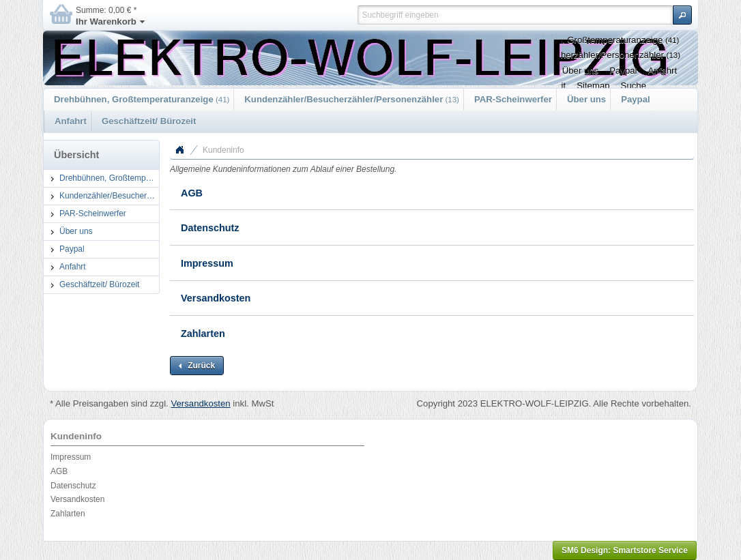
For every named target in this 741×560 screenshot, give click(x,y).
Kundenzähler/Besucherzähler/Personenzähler (352, 99)
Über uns (586, 99)
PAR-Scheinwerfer (513, 99)
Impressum (207, 263)
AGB (192, 193)
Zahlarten (203, 334)
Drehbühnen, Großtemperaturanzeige (142, 99)
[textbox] (515, 15)
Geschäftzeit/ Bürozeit (149, 121)
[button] (682, 15)
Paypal (636, 99)
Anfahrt (71, 121)
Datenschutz (210, 228)
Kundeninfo (223, 150)
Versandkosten (216, 298)
